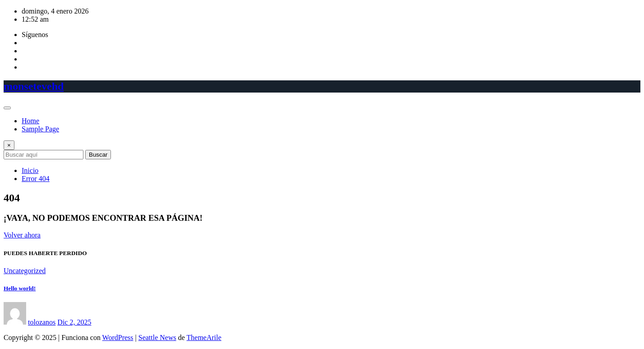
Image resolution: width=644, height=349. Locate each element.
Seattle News (157, 337)
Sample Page (40, 129)
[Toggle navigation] (7, 108)
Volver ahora (22, 235)
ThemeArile (204, 337)
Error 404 (36, 179)
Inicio (30, 170)
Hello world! (20, 288)
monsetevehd (34, 86)
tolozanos (42, 322)
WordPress (118, 337)
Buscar (98, 155)
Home (30, 121)
